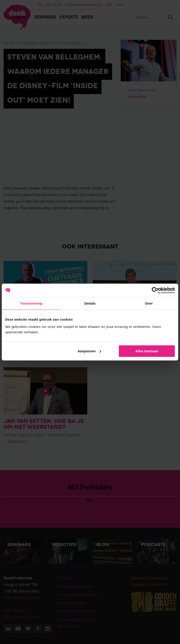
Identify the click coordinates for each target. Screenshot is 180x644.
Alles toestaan (147, 351)
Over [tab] (149, 303)
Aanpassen (89, 351)
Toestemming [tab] (31, 303)
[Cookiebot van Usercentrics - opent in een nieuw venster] (155, 290)
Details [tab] (90, 303)
